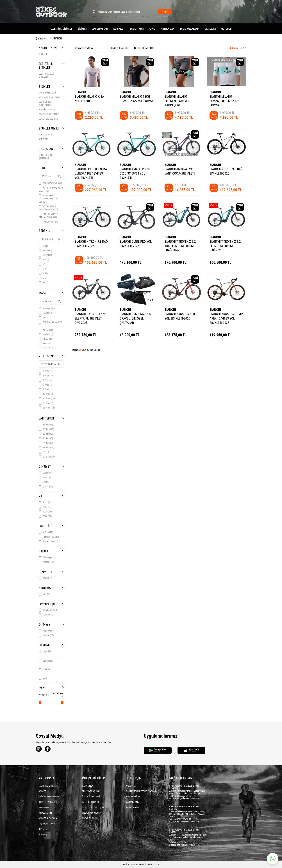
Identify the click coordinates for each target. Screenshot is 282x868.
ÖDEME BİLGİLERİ (90, 818)
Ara (164, 12)
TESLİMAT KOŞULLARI (92, 791)
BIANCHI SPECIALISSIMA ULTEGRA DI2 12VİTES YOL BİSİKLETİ (91, 173)
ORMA (45, 339)
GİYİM (153, 29)
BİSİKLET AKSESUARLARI (49, 797)
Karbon (46, 562)
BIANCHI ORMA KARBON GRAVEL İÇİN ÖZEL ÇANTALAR (135, 318)
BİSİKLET (82, 29)
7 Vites (46, 380)
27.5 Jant (47, 457)
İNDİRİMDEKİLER (133, 797)
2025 (45, 512)
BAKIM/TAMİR (137, 29)
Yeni (43, 678)
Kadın (45, 477)
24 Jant (46, 438)
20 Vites (46, 403)
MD (44, 260)
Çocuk (46, 487)
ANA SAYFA (131, 786)
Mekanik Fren (48, 541)
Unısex (45, 482)
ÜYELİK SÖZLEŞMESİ (91, 797)
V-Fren (46, 532)
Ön (44, 594)
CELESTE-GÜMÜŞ (50, 183)
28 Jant (46, 448)
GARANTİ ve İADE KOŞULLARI (95, 807)
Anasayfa (42, 39)
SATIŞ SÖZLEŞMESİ (90, 802)
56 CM (45, 255)
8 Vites (46, 371)
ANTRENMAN (168, 29)
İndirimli (45, 670)
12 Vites (47, 399)
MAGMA (47, 309)
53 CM (45, 251)
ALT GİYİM (43, 139)
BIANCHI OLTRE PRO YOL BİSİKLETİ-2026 (136, 244)
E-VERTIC (47, 334)
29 (44, 452)
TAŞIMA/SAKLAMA (190, 29)
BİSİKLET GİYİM (49, 128)
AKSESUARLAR (100, 29)
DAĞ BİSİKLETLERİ (47, 93)
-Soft (125, 865)
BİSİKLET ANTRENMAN (48, 818)
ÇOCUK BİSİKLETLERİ (49, 119)
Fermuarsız (47, 615)
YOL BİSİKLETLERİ (47, 110)
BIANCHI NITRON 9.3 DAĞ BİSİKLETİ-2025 (226, 171)
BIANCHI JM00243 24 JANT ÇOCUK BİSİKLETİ (180, 171)
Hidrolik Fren (49, 537)
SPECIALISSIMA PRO (50, 324)
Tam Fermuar (48, 610)
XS (44, 264)
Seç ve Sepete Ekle (144, 48)
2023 (45, 503)
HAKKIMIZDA (88, 786)
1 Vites (46, 376)
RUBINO (46, 313)
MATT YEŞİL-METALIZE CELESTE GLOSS (48, 199)
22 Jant (46, 434)
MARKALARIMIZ (133, 802)
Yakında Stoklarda (221, 60)
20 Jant (46, 429)
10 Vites (46, 394)
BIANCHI (80, 92)
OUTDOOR (227, 29)
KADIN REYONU (49, 48)
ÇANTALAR (210, 29)
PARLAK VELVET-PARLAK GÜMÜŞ (48, 216)
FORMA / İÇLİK (46, 135)
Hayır (45, 651)
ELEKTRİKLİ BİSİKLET (61, 29)
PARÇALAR (119, 29)
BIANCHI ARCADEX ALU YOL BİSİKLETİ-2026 (180, 316)
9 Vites (46, 389)
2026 (45, 516)
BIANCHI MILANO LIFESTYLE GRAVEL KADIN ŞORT (177, 101)
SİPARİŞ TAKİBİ (132, 807)
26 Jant (46, 443)
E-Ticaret (132, 865)
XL (44, 282)
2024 (45, 507)
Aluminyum (48, 557)
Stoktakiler (46, 661)
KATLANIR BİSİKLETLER (50, 97)
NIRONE (46, 344)
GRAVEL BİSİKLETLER (49, 114)
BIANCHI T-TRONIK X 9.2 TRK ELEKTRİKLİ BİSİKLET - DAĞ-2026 (181, 246)
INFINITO (46, 318)
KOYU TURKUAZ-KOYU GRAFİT (51, 189)
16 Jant (46, 425)
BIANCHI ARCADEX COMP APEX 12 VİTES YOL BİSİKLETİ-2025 (226, 318)
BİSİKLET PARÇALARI (48, 802)
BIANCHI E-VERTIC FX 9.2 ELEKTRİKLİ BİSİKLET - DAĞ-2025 (91, 318)
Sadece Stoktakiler (118, 48)
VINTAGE (46, 348)
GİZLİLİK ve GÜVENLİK (92, 813)
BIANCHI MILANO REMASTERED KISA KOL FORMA (225, 101)
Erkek (45, 473)
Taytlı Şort (47, 578)
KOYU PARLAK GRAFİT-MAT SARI (48, 208)
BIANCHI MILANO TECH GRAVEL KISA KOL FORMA (136, 99)
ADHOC (46, 330)
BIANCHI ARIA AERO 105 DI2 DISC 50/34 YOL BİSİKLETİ (135, 173)
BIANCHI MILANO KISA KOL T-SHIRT (89, 99)
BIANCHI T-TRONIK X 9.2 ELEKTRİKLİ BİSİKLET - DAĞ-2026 (225, 246)
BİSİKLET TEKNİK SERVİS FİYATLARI (141, 791)
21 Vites (47, 408)
